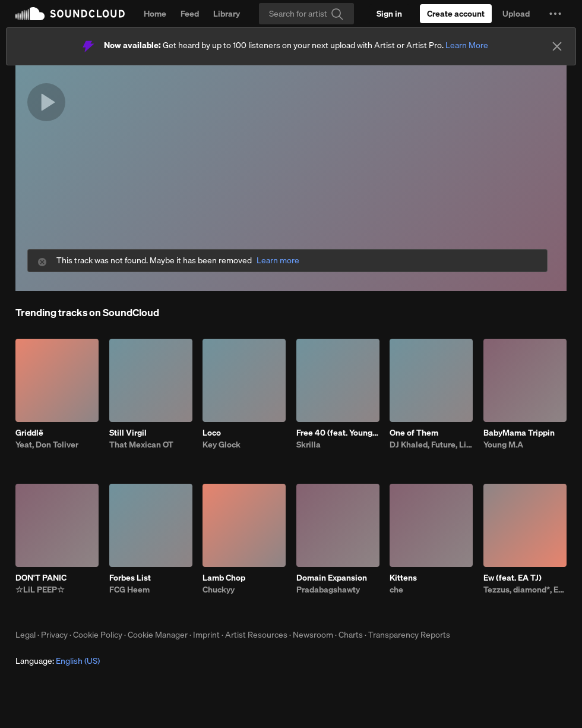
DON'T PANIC (41, 578)
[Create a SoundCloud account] (456, 14)
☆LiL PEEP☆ (40, 590)
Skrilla (309, 445)
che (396, 590)
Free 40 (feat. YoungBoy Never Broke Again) (338, 433)
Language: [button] (58, 661)
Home (155, 14)
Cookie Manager (158, 635)
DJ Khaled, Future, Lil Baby (431, 445)
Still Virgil (128, 433)
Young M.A (503, 445)
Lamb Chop (224, 578)
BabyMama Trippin (519, 433)
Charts (351, 635)
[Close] (557, 46)
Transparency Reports (409, 635)
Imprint (206, 635)
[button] (555, 14)
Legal (26, 635)
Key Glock (222, 445)
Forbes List (130, 578)
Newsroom (313, 635)
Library (227, 14)
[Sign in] (389, 14)
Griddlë (29, 433)
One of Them (414, 433)
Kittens (403, 578)
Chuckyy (219, 590)
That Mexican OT (141, 445)
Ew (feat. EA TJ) (513, 578)
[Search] (306, 14)
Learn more (278, 261)
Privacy (54, 635)
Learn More (467, 45)
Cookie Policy (98, 635)
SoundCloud (70, 14)
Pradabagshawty (328, 590)
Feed (190, 14)
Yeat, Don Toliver (47, 445)
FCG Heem (129, 590)
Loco (212, 433)
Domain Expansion (332, 578)
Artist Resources (256, 635)
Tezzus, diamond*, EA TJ (525, 590)
